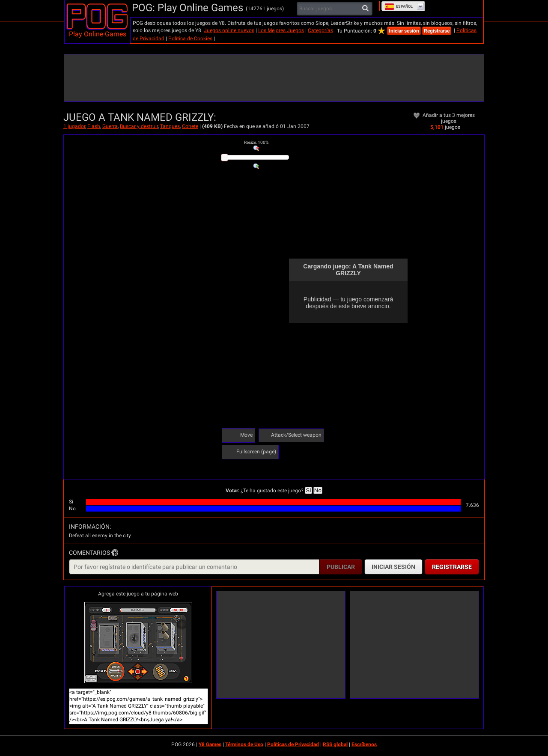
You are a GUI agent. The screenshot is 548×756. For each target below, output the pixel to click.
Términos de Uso (244, 744)
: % (256, 142)
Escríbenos (364, 744)
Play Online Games (98, 34)
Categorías (320, 30)
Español (399, 6)
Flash (94, 126)
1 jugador (74, 126)
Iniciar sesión (404, 31)
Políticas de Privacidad (293, 744)
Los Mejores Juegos (281, 30)
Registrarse (437, 31)
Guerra (110, 126)
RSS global (335, 744)
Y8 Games (210, 744)
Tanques (170, 126)
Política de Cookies (190, 39)
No (318, 490)
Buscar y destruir (139, 126)
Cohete (190, 126)
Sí (308, 490)
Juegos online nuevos (229, 30)
